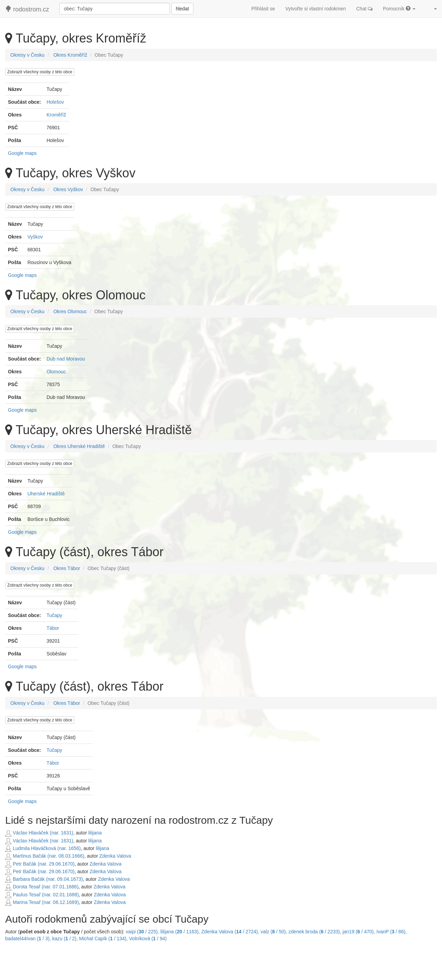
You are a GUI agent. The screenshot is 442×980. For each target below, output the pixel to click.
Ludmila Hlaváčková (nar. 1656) (43, 848)
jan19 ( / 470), (359, 932)
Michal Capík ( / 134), (104, 939)
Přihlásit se (263, 9)
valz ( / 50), (275, 932)
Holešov (55, 102)
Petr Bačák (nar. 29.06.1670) (40, 864)
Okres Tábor (67, 568)
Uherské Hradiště (46, 494)
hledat (182, 9)
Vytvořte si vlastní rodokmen (315, 9)
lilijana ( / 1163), (181, 932)
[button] (431, 9)
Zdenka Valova (115, 856)
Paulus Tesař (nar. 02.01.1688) (42, 895)
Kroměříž (56, 115)
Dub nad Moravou (66, 359)
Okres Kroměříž (70, 55)
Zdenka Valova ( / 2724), (231, 932)
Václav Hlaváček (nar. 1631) (39, 833)
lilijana (95, 833)
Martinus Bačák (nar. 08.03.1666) (45, 856)
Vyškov (35, 237)
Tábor (53, 628)
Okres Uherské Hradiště (79, 446)
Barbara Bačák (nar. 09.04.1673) (44, 879)
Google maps (22, 153)
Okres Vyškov (68, 189)
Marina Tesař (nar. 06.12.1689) (42, 902)
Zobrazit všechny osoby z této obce (40, 72)
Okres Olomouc (70, 311)
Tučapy (54, 615)
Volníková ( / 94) (148, 939)
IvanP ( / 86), (392, 932)
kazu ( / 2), (66, 939)
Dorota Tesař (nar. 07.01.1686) (42, 887)
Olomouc (56, 372)
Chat (364, 9)
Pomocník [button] (399, 9)
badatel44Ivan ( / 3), (29, 939)
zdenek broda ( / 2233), (316, 932)
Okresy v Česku (27, 55)
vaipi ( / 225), (143, 932)
